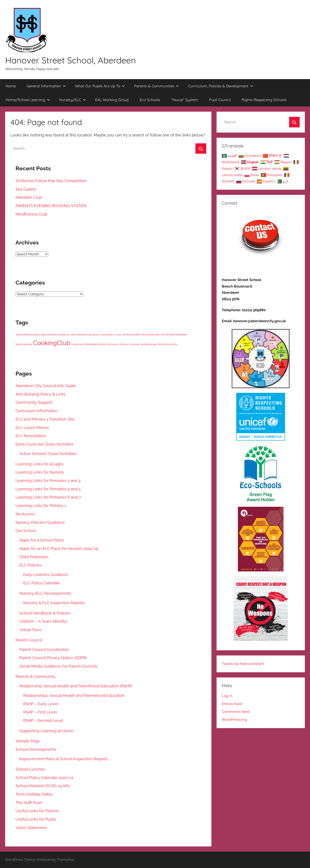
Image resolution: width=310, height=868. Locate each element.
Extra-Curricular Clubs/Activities (45, 444)
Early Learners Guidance (46, 575)
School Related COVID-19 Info (43, 786)
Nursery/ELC (73, 100)
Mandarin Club (29, 197)
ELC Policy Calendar (42, 583)
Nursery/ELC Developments (45, 593)
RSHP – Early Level (41, 704)
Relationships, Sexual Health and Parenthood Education (74, 695)
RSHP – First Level (40, 712)
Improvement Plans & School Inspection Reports (64, 759)
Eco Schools (150, 100)
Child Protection (34, 557)
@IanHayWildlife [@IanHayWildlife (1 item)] (131, 335)
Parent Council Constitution (44, 650)
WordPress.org (234, 719)
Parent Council (29, 640)
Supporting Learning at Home (46, 731)
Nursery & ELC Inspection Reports (54, 603)
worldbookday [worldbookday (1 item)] (148, 344)
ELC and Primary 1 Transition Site (45, 419)
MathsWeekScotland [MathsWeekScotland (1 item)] (95, 344)
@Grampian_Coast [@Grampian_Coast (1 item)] (111, 335)
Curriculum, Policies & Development (221, 86)
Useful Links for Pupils (36, 819)
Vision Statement (31, 828)
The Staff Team (29, 803)
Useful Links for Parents (37, 811)
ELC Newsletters (31, 436)
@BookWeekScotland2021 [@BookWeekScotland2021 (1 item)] (55, 335)
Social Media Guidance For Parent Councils (58, 666)
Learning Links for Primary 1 (41, 506)
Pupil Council (220, 100)
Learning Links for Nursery (40, 472)
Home (11, 86)
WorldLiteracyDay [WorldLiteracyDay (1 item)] (167, 344)
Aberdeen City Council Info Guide (46, 386)
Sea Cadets (26, 189)
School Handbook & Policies (45, 613)
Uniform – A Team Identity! (43, 621)
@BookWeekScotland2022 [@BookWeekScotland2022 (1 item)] (85, 335)
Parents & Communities (157, 86)
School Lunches (30, 769)
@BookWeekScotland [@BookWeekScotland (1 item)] (27, 335)
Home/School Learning (28, 100)
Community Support (34, 402)
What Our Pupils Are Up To (100, 86)
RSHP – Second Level (43, 720)
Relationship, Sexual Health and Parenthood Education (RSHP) (76, 686)
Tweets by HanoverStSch (243, 664)
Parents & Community (35, 676)
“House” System (185, 100)
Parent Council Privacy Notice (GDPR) (53, 658)
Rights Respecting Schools (264, 100)
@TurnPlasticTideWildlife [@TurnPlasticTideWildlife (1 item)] (174, 335)
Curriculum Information (36, 411)
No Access (25, 514)
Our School (26, 531)
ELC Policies (30, 565)
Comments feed (236, 712)
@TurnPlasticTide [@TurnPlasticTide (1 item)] (150, 335)
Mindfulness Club (31, 214)
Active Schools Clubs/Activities (48, 454)
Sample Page (28, 741)
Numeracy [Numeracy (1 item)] (113, 344)
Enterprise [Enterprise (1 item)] (77, 344)
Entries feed (232, 704)
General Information (46, 86)
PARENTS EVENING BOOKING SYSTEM (51, 206)
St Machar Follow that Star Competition (51, 181)
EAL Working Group (112, 100)
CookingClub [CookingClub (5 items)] (52, 343)
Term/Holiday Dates (34, 794)
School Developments (36, 749)
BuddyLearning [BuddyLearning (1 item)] (24, 344)
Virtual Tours (30, 630)
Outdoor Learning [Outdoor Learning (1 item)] (129, 344)
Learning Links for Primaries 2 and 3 (48, 481)
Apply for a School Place (42, 540)
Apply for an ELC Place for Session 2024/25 (59, 548)
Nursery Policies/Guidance (40, 522)
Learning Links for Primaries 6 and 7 (48, 497)
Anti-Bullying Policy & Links (41, 394)
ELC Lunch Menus (32, 428)
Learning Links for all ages (40, 464)
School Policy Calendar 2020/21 (44, 778)
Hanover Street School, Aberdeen (71, 60)
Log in (227, 696)
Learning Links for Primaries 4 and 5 (48, 489)
